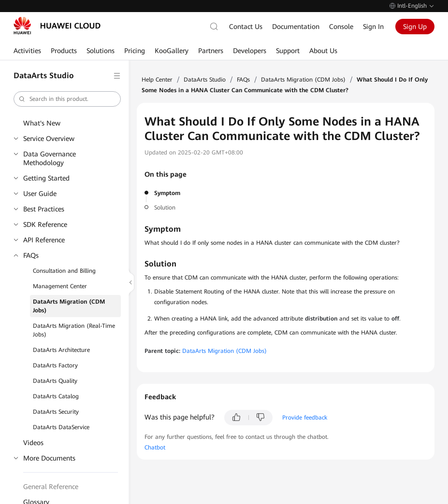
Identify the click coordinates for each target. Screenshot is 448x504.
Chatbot (155, 448)
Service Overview (49, 139)
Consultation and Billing (64, 271)
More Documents (49, 458)
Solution (165, 208)
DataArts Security (56, 412)
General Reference (51, 487)
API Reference (44, 240)
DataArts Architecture (61, 350)
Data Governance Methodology (50, 158)
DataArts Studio (205, 80)
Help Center (157, 80)
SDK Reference (45, 224)
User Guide (40, 194)
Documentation (296, 27)
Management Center (60, 286)
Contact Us (246, 27)
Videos (33, 443)
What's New (42, 123)
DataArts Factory (55, 365)
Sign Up (415, 27)
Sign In (373, 27)
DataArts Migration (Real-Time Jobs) (74, 330)
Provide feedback (305, 418)
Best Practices (44, 209)
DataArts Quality (55, 381)
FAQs (31, 255)
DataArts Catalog (56, 396)
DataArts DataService (61, 427)
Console (341, 27)
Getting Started (46, 178)
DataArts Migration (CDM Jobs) (69, 306)
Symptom (167, 193)
